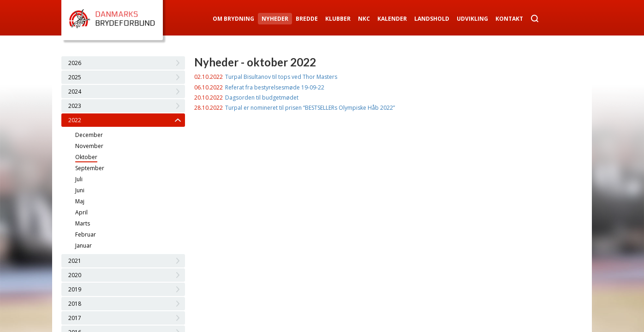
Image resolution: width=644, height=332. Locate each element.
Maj (80, 201)
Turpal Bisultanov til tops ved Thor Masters (281, 77)
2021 (75, 261)
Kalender (392, 19)
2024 (75, 92)
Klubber (338, 19)
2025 (75, 77)
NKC (364, 19)
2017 (75, 318)
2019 (75, 289)
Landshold (432, 19)
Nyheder (275, 19)
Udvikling (472, 19)
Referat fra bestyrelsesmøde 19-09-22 (275, 87)
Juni (80, 190)
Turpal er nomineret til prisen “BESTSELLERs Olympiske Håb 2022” (310, 108)
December (89, 135)
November (89, 146)
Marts (83, 223)
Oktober (86, 157)
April (81, 212)
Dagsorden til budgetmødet (262, 98)
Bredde (307, 19)
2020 (75, 275)
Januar (83, 246)
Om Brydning (233, 19)
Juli (79, 179)
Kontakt (509, 19)
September (90, 168)
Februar (86, 234)
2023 (75, 106)
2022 (75, 120)
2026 (75, 63)
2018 (75, 304)
